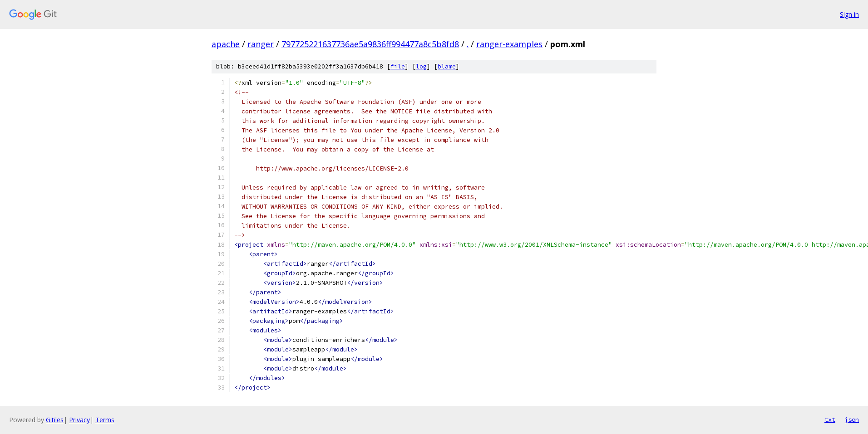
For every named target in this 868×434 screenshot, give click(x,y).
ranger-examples (509, 44)
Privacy (79, 420)
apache (226, 44)
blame (447, 66)
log (421, 66)
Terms (105, 420)
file (398, 66)
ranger (261, 44)
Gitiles (55, 420)
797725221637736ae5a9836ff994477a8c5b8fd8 (370, 44)
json (852, 419)
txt (830, 419)
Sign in (849, 14)
